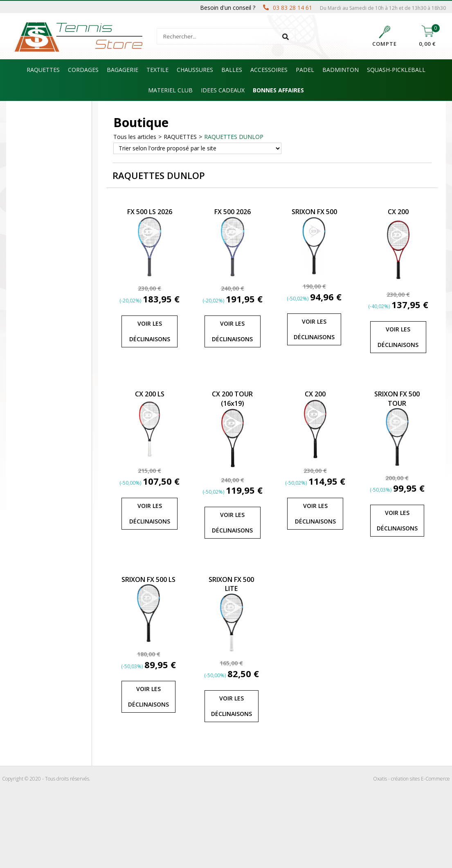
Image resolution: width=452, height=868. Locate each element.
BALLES (232, 70)
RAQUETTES (43, 70)
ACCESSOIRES (269, 70)
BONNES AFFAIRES (278, 90)
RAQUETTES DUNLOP (234, 137)
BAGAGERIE (123, 70)
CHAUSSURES (195, 70)
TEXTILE (157, 70)
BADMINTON (341, 70)
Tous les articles (135, 137)
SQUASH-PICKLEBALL (396, 70)
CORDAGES (83, 70)
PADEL (305, 70)
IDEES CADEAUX (223, 90)
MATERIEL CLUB (170, 90)
